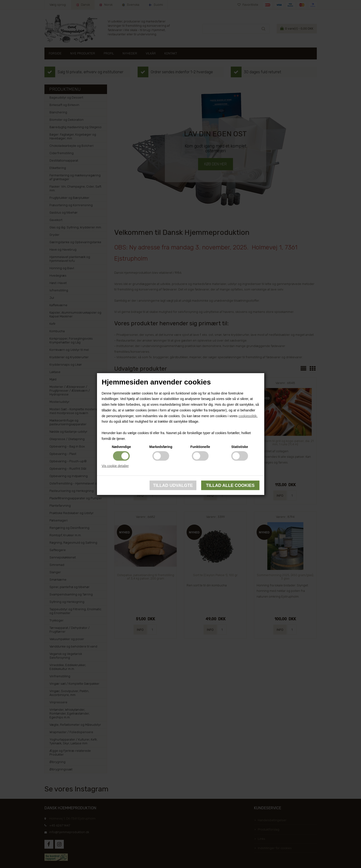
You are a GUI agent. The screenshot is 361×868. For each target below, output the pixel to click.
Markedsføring (161, 447)
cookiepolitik (248, 416)
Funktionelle (200, 447)
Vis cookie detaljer (115, 466)
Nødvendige (121, 447)
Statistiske (240, 447)
